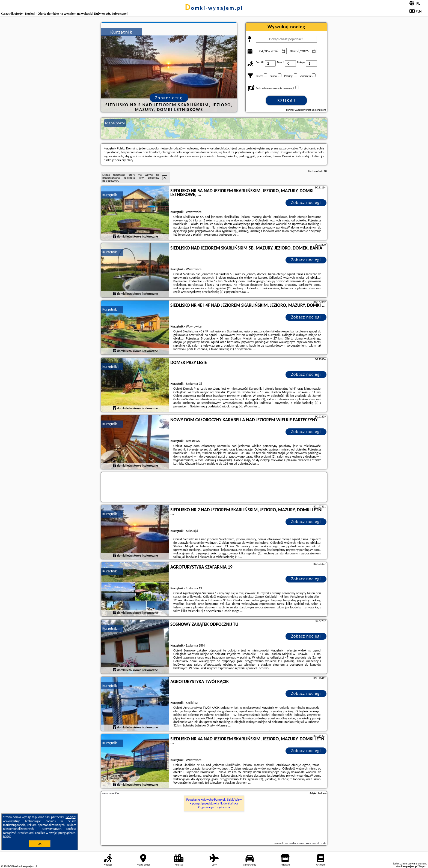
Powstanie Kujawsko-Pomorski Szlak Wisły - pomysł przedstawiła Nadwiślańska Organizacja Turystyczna (214, 804)
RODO (7, 837)
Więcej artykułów (110, 793)
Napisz (423, 866)
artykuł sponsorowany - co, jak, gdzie (308, 843)
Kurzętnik (110, 195)
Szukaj (286, 101)
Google (71, 817)
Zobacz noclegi (306, 202)
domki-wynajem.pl (214, 8)
